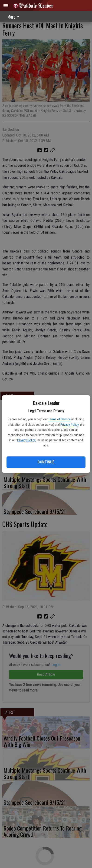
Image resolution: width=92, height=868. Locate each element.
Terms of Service (59, 419)
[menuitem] (15, 17)
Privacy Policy (69, 425)
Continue (46, 462)
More (14, 17)
